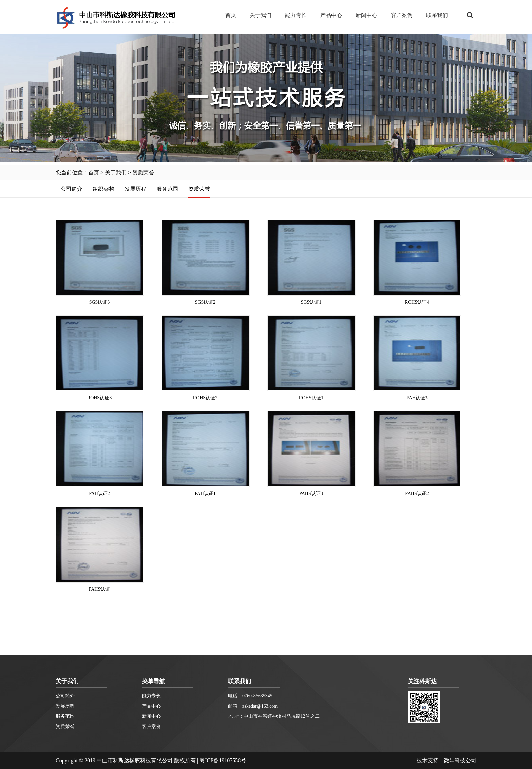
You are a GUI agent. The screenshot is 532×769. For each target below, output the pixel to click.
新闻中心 (366, 15)
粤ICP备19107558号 (223, 760)
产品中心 (331, 15)
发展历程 (135, 189)
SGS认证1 (311, 302)
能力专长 (296, 15)
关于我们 (261, 15)
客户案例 (402, 15)
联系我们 (437, 15)
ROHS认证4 (417, 302)
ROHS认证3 (99, 398)
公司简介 (72, 189)
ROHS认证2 (205, 398)
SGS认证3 (100, 302)
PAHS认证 (100, 589)
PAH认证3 (417, 398)
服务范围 (167, 189)
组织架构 (103, 189)
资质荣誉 (143, 172)
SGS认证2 (205, 302)
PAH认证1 (205, 493)
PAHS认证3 (311, 493)
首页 (231, 15)
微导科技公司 (460, 760)
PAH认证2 (99, 493)
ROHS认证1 (311, 398)
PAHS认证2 (417, 493)
